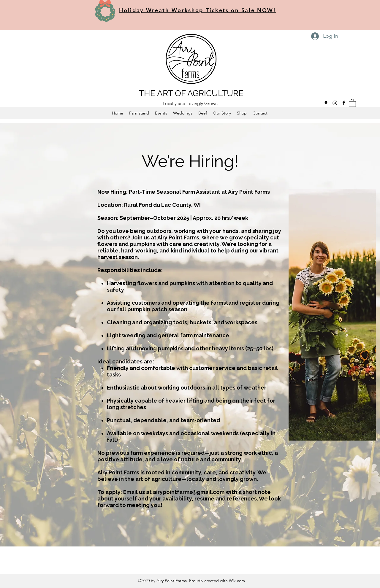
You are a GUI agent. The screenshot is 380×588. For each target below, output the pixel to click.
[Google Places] (326, 103)
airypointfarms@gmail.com (189, 492)
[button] (352, 103)
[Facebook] (344, 103)
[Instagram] (335, 103)
